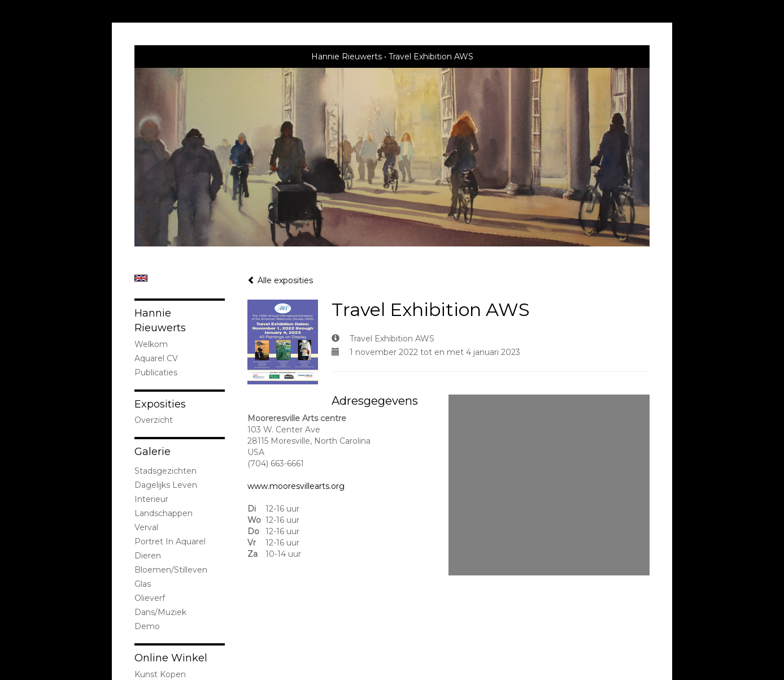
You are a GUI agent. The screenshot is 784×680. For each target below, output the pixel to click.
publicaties (156, 373)
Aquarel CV (156, 358)
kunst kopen (160, 674)
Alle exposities (280, 280)
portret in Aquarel (170, 542)
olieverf (150, 598)
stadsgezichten (165, 471)
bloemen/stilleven (171, 570)
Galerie (153, 452)
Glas (143, 584)
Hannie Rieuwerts (347, 57)
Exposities (160, 404)
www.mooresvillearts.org (296, 486)
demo (147, 626)
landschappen (164, 513)
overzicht (154, 420)
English (141, 278)
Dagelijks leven (166, 485)
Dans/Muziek (160, 612)
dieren (148, 556)
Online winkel (171, 658)
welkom (151, 344)
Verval (146, 527)
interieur (151, 499)
